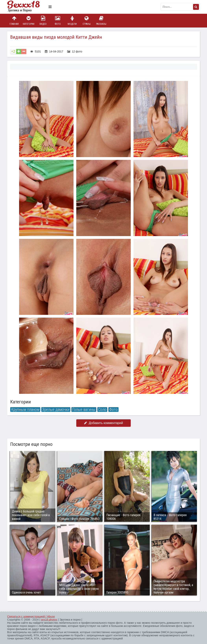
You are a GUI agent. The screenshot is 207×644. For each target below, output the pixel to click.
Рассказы (101, 21)
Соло (102, 409)
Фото (58, 21)
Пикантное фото (27, 7)
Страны (87, 21)
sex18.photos (49, 620)
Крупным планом (25, 409)
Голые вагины (84, 409)
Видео (43, 21)
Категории (29, 21)
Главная (14, 21)
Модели (72, 21)
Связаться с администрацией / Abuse (31, 617)
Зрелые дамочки (56, 409)
